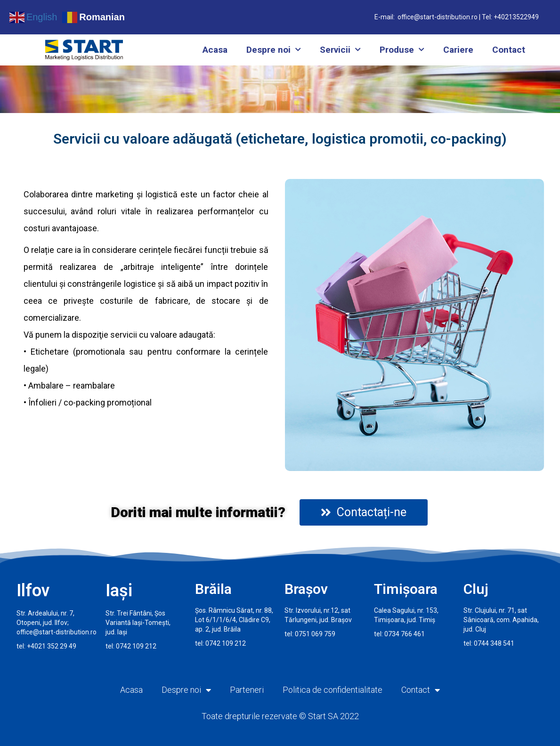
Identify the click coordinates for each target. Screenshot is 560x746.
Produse (402, 50)
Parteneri (247, 690)
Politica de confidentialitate (333, 690)
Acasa (215, 50)
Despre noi (274, 50)
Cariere (458, 50)
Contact (509, 50)
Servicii (340, 50)
